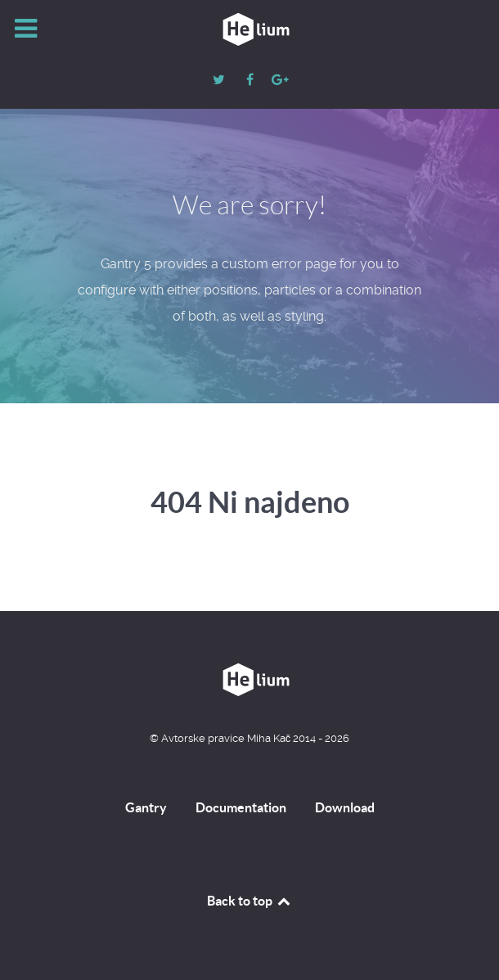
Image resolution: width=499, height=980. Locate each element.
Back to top (249, 901)
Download (345, 807)
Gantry (146, 807)
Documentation (241, 807)
